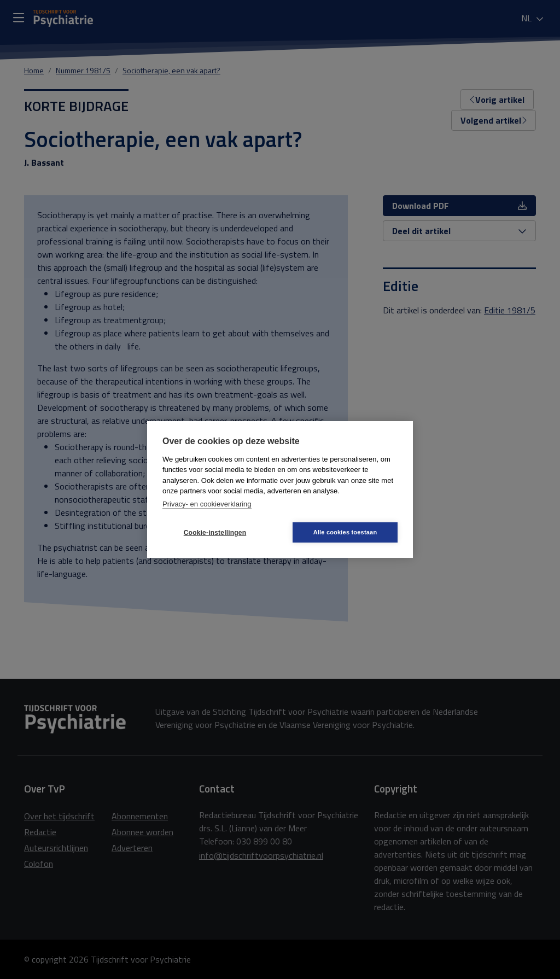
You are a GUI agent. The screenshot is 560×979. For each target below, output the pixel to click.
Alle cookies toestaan (345, 532)
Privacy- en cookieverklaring (207, 504)
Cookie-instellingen (215, 533)
